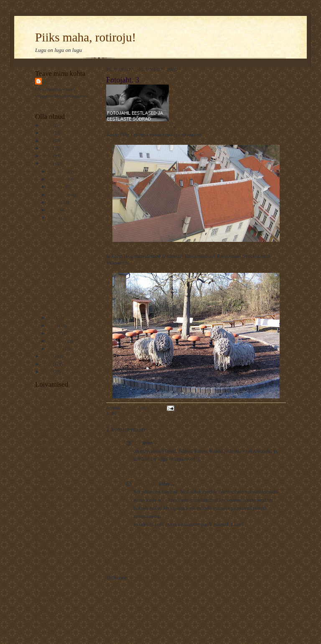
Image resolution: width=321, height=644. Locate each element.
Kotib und (45, 501)
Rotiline (43, 567)
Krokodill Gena (50, 553)
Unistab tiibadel (50, 455)
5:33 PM (140, 533)
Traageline (45, 625)
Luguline (43, 599)
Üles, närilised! (61, 279)
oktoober (57, 187)
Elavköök (44, 481)
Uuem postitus (122, 562)
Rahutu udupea (49, 540)
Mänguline (45, 495)
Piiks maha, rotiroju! (85, 37)
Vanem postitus (269, 562)
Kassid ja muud (61, 310)
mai (52, 318)
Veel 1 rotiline (48, 527)
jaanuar (56, 349)
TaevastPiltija (48, 423)
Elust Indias (46, 449)
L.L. (39, 580)
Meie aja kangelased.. (67, 248)
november (58, 179)
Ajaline (42, 560)
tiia (137, 443)
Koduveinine (47, 475)
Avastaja (43, 547)
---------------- (48, 514)
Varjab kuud (46, 462)
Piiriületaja (45, 508)
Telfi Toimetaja (49, 396)
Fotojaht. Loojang (64, 264)
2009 (47, 164)
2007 (47, 364)
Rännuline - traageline (56, 436)
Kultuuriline (47, 521)
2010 (47, 156)
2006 (47, 372)
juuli (53, 210)
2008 (47, 356)
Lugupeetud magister (67, 272)
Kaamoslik (45, 416)
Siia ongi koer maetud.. (69, 241)
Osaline (42, 573)
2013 (47, 133)
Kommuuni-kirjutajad (55, 488)
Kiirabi (42, 586)
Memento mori (61, 233)
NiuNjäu (43, 534)
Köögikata (145, 484)
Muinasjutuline (49, 403)
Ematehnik (45, 468)
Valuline (43, 442)
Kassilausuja (47, 429)
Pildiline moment (51, 593)
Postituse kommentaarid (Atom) (165, 578)
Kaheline (43, 612)
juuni (53, 218)
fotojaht (125, 413)
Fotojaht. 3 (57, 302)
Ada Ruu (43, 632)
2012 (47, 141)
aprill (53, 326)
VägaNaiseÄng (49, 409)
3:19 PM (140, 468)
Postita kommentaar (131, 548)
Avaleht (195, 562)
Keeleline (44, 606)
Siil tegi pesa (59, 295)
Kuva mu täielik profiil (57, 104)
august (55, 202)
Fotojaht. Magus (62, 225)
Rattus (53, 81)
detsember (58, 171)
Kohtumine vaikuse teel (69, 256)
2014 (47, 125)
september (58, 195)
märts (54, 333)
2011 (47, 148)
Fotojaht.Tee (59, 287)
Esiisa (41, 619)
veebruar (57, 341)
